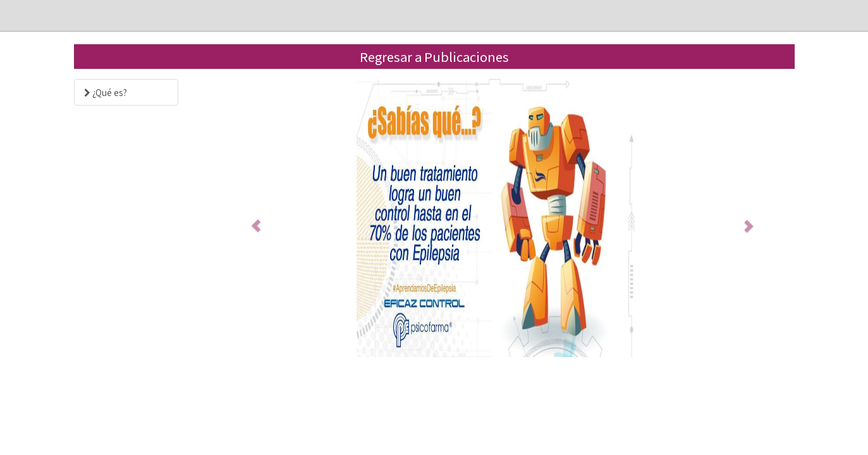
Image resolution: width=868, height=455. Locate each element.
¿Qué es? (106, 92)
